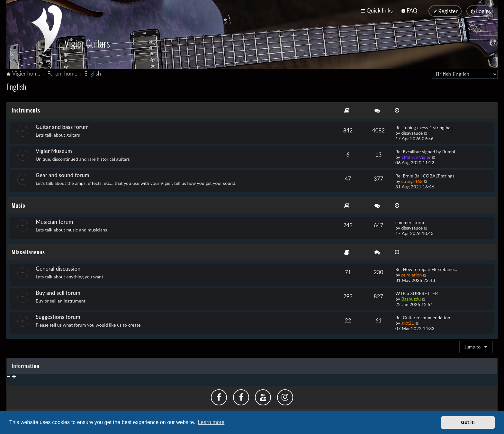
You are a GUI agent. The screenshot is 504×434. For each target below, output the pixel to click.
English (16, 85)
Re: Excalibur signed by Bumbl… (427, 150)
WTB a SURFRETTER (417, 292)
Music (18, 204)
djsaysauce (412, 132)
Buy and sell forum (58, 291)
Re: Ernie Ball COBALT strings (425, 174)
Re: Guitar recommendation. (423, 316)
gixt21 (408, 322)
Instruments (26, 109)
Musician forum (54, 220)
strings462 (412, 180)
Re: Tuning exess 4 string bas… (426, 126)
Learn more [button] (211, 422)
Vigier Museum (54, 150)
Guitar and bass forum (62, 126)
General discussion (58, 267)
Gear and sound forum (63, 174)
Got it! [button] (468, 422)
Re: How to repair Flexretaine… (426, 268)
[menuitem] (409, 10)
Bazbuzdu (411, 298)
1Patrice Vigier (416, 156)
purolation (411, 273)
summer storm (410, 221)
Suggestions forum (58, 316)
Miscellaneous (28, 251)
